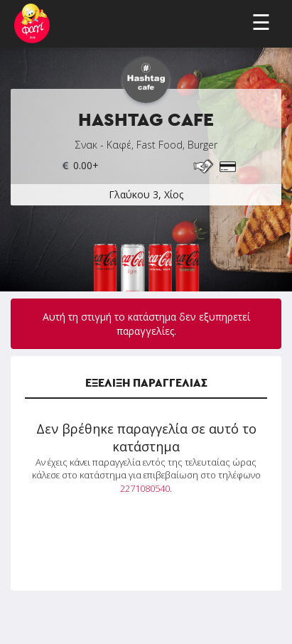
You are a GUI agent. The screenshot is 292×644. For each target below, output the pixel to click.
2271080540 (145, 488)
